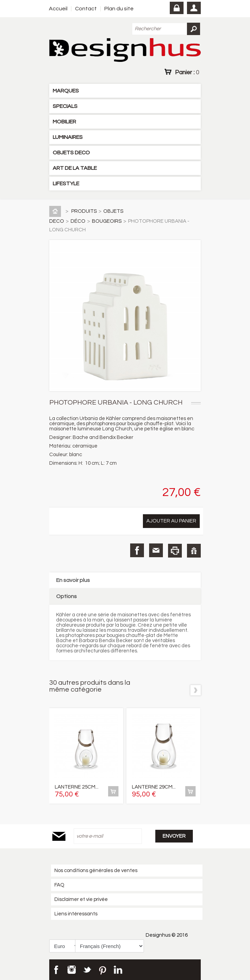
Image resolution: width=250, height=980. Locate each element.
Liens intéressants (76, 914)
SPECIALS (65, 106)
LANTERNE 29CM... (154, 787)
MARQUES (66, 91)
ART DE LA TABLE (75, 168)
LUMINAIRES (68, 137)
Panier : (187, 72)
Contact (86, 9)
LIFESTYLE (66, 184)
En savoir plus (73, 580)
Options (66, 596)
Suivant (196, 690)
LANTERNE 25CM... (77, 787)
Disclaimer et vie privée (81, 899)
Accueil (58, 9)
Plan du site (119, 9)
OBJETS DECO (71, 153)
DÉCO (78, 221)
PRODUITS (84, 211)
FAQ (59, 885)
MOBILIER (64, 122)
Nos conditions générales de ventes (96, 871)
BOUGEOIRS (107, 221)
